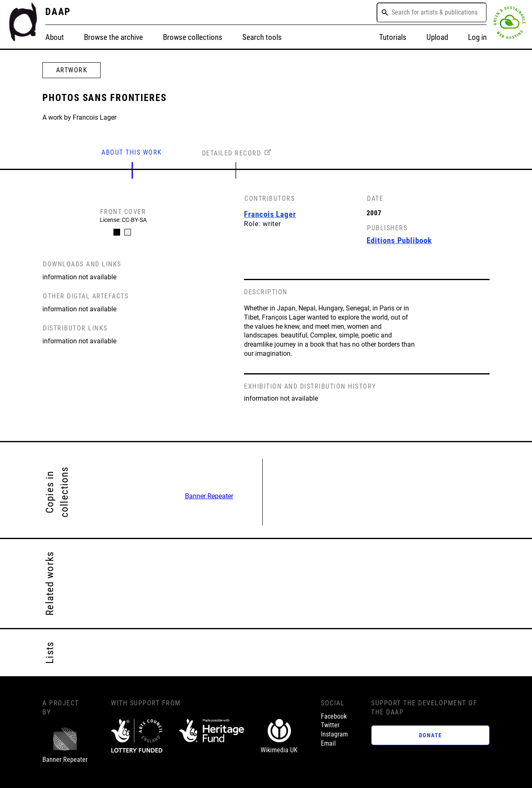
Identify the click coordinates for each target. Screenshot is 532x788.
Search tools (262, 37)
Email (328, 744)
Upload (437, 37)
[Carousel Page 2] (128, 232)
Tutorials (393, 37)
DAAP (58, 12)
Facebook (334, 717)
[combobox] (432, 12)
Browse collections (193, 37)
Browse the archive (113, 37)
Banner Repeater (209, 496)
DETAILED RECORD (232, 153)
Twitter (330, 725)
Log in (477, 37)
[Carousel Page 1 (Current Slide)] (117, 232)
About (55, 37)
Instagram (334, 734)
